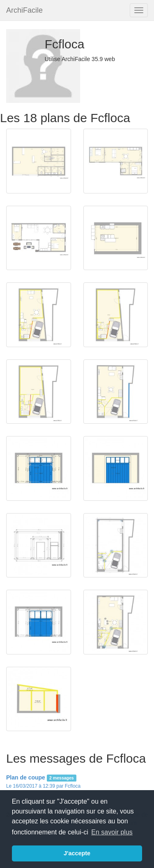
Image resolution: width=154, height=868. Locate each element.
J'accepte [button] (77, 853)
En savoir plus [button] (112, 832)
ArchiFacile (24, 10)
